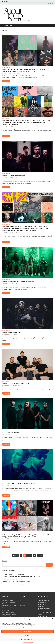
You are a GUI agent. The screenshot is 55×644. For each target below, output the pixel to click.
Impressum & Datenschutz (28, 642)
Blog (21, 600)
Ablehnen (28, 635)
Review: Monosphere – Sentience (14, 175)
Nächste (40, 556)
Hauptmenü (8, 25)
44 (35, 556)
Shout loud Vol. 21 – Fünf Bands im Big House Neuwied (17, 581)
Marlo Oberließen (16, 385)
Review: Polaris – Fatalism (11, 433)
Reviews (8, 67)
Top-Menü (6, 1)
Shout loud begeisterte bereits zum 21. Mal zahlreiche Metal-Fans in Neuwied (22, 577)
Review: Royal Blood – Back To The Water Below (19, 484)
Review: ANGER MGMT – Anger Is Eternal (14, 574)
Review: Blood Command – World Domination (18, 281)
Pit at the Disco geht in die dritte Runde (13, 579)
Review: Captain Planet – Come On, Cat (16, 383)
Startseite (23, 605)
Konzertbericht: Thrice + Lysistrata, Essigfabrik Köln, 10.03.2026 (19, 584)
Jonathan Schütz (17, 73)
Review (4, 67)
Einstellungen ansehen (28, 639)
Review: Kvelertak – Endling (12, 332)
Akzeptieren (28, 631)
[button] (53, 619)
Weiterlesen (6, 81)
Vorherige (15, 556)
